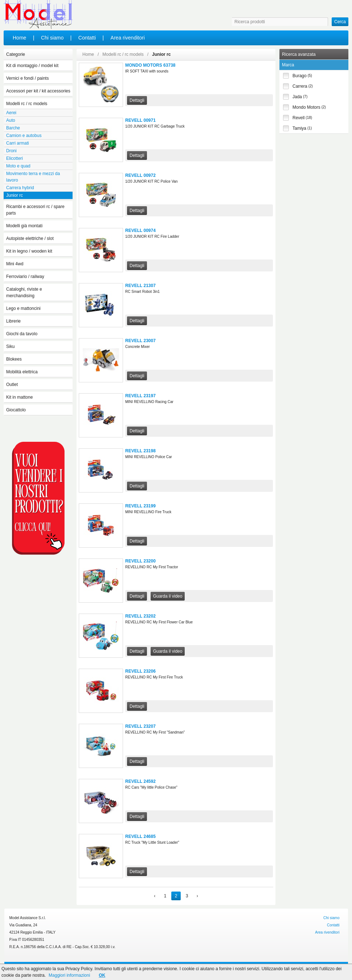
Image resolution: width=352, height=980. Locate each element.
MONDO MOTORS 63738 (150, 65)
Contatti (87, 38)
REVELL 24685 (140, 836)
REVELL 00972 (140, 175)
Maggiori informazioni (69, 975)
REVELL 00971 (140, 120)
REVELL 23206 (140, 671)
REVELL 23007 (140, 341)
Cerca (340, 22)
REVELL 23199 (140, 506)
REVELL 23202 (140, 616)
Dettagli (137, 100)
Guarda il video (168, 596)
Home (19, 38)
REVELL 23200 (140, 561)
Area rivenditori (128, 38)
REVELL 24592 (140, 781)
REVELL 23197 (140, 396)
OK (102, 975)
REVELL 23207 (140, 726)
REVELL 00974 (140, 231)
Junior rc (161, 54)
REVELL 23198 (140, 451)
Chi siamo (52, 38)
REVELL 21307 (140, 286)
